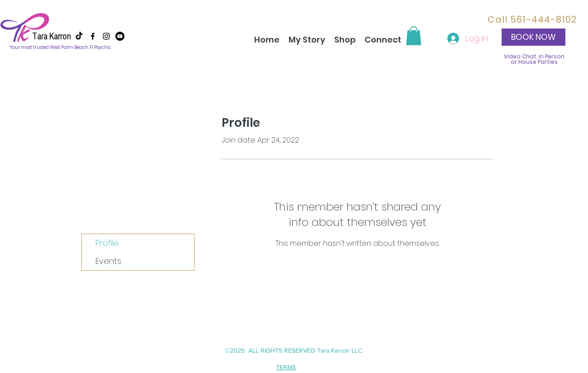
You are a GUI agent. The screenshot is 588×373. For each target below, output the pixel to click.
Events (108, 261)
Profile (107, 243)
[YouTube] (120, 36)
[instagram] (106, 36)
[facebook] (93, 36)
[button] (414, 36)
